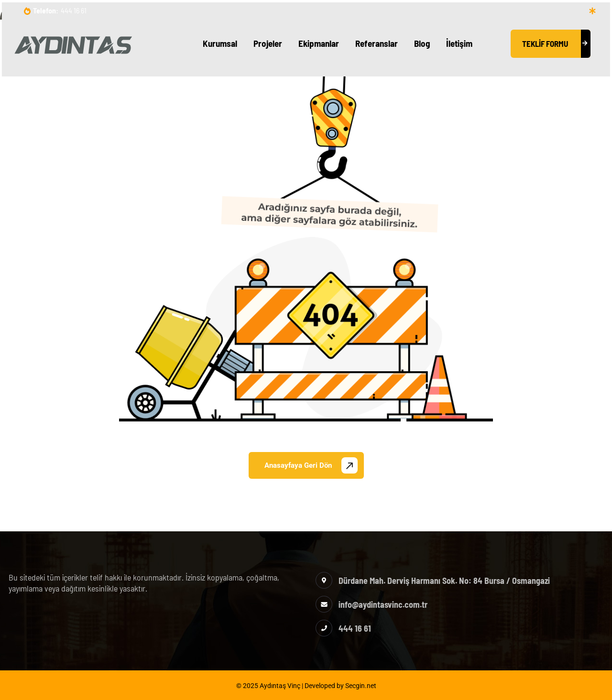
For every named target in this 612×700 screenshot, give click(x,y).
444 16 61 (74, 10)
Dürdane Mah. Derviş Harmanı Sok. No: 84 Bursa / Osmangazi (444, 581)
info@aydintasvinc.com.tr (383, 604)
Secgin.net (361, 686)
